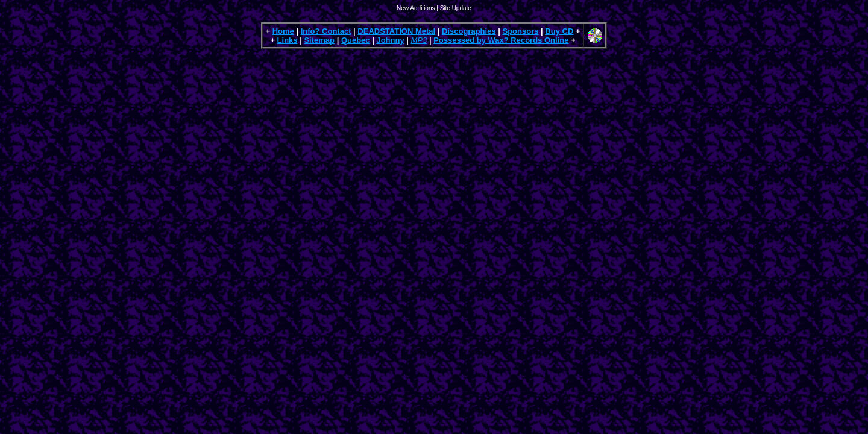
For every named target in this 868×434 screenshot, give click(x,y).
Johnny (390, 40)
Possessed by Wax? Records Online (501, 40)
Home (283, 31)
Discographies (469, 31)
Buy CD (559, 31)
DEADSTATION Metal (396, 31)
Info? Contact (326, 31)
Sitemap (319, 40)
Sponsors (521, 31)
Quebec (356, 40)
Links (288, 40)
